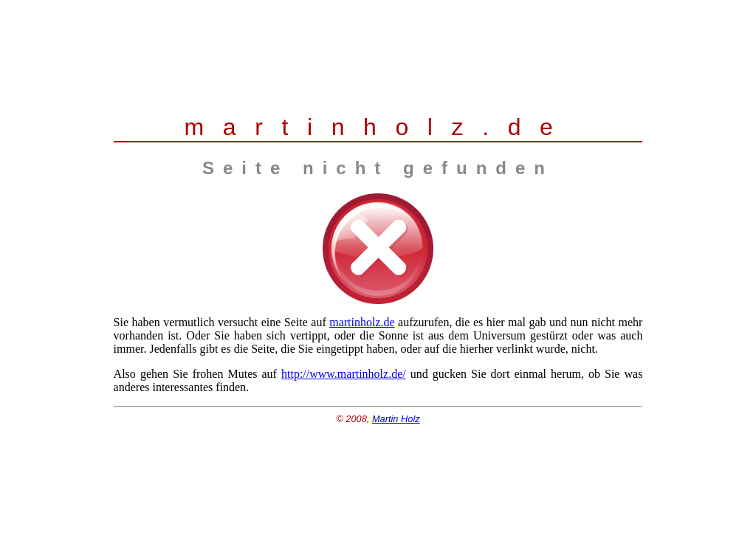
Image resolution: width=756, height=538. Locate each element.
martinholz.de (362, 322)
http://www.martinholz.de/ (344, 374)
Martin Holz (396, 419)
